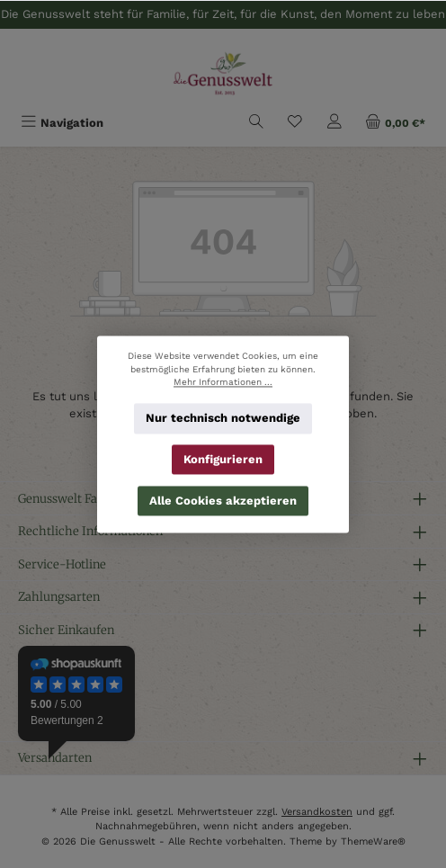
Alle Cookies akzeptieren (223, 500)
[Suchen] (256, 123)
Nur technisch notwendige (223, 418)
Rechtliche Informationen (90, 531)
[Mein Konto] (334, 123)
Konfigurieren (223, 459)
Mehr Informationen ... (223, 382)
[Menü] (62, 123)
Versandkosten (317, 812)
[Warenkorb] (395, 123)
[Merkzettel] (295, 123)
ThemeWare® (373, 841)
